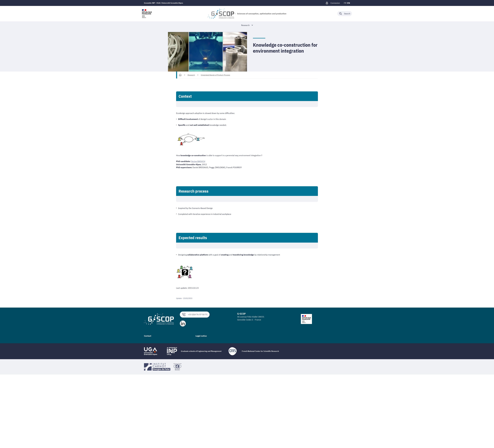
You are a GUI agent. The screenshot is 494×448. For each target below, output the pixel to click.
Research (191, 75)
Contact (148, 336)
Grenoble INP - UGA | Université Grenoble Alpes (164, 3)
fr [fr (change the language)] (345, 3)
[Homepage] (180, 75)
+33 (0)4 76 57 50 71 (195, 314)
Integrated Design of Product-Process (215, 75)
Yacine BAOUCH (198, 161)
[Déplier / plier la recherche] (345, 14)
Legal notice (201, 336)
